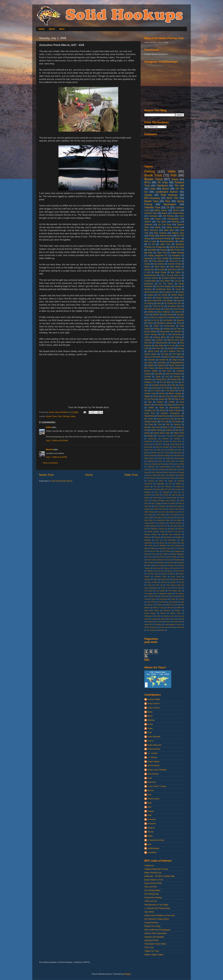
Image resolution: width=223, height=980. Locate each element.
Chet (150, 732)
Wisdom (178, 610)
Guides (147, 264)
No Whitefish (161, 546)
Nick (149, 795)
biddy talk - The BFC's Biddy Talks (160, 876)
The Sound (164, 596)
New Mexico (160, 543)
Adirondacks (152, 439)
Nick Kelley (159, 346)
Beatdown (177, 258)
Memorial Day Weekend (171, 534)
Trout (159, 424)
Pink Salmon (164, 554)
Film (155, 486)
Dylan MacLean (154, 745)
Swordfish (152, 250)
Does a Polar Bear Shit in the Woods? (161, 475)
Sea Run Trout (153, 574)
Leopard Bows (150, 523)
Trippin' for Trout (152, 951)
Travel (178, 289)
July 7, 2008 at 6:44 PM (56, 457)
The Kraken (149, 594)
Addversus (149, 865)
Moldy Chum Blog (152, 926)
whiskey (162, 630)
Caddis (168, 458)
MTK (146, 529)
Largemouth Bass (163, 520)
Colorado (153, 216)
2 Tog (168, 436)
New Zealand (160, 233)
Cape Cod (162, 253)
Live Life (178, 281)
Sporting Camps (178, 579)
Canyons (148, 224)
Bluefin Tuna (151, 201)
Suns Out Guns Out (165, 419)
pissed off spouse (151, 627)
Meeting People (151, 534)
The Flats (178, 588)
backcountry (149, 270)
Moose (156, 396)
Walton (160, 605)
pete (149, 844)
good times (172, 270)
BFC (160, 444)
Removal (171, 563)
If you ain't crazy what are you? (169, 512)
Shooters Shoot (160, 577)
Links (153, 189)
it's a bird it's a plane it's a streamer (161, 317)
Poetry (167, 309)
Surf (179, 419)
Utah (182, 602)
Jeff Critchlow (153, 766)
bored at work (169, 616)
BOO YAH (173, 198)
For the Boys (166, 382)
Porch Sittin (172, 557)
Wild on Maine (170, 357)
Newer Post (46, 475)
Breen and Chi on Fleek (161, 453)
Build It (179, 455)
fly (169, 619)
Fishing (66, 416)
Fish (60, 416)
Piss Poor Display (164, 286)
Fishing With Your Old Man (170, 332)
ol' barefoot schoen (156, 840)
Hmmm (176, 210)
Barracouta (148, 447)
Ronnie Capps (159, 565)
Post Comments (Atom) (62, 481)
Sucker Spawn (150, 354)
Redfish (151, 312)
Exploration (161, 484)
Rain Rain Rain (158, 348)
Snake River (165, 579)
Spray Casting (152, 582)
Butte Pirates (149, 458)
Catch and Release (174, 374)
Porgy (182, 557)
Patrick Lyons (153, 799)
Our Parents (167, 551)
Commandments (165, 467)
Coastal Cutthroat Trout (171, 278)
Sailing (170, 405)
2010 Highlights (178, 436)
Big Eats (148, 253)
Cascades (158, 374)
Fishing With (176, 379)
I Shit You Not (158, 306)
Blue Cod (161, 450)
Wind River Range (152, 610)
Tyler (150, 815)
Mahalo (162, 393)
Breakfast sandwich (165, 323)
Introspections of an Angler (156, 905)
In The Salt (173, 515)
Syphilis (173, 582)
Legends (148, 340)
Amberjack (148, 441)
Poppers (160, 402)
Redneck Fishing (163, 238)
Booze (165, 189)
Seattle (151, 408)
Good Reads (157, 498)
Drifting (157, 329)
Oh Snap (163, 182)
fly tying (161, 270)
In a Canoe (156, 391)
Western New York (152, 427)
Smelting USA (150, 410)
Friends (165, 495)
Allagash (151, 365)
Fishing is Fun (150, 382)
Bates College (163, 258)
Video (73, 416)
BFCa (147, 182)
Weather (156, 315)
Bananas (180, 320)
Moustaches (168, 537)
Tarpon (178, 238)
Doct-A (150, 741)
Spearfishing (149, 416)
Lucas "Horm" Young (157, 786)
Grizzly (155, 388)
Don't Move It (152, 478)
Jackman (171, 518)
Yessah (163, 250)
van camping (151, 630)
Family (147, 486)
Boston (150, 323)
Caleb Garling (179, 458)
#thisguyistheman (177, 363)
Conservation (169, 326)
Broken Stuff (163, 455)
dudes (182, 357)
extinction (151, 360)
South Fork (150, 413)
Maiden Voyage (175, 393)
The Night (177, 354)
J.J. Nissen (152, 757)
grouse (175, 619)
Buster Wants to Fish (154, 880)
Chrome (148, 377)
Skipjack (147, 579)
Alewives (177, 439)
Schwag (178, 286)
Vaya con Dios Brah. (153, 357)
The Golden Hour (175, 591)
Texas (149, 585)
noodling (158, 624)
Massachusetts (161, 343)
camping (154, 619)
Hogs (175, 388)
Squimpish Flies (151, 940)
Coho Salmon (165, 281)
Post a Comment (50, 463)
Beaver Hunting (162, 298)
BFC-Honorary (152, 198)
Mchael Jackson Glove (156, 532)
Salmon (178, 312)
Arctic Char (177, 441)
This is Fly (149, 947)
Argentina (161, 365)
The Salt (179, 185)
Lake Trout (165, 244)
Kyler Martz (149, 520)
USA (168, 424)
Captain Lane (179, 298)
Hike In (164, 334)
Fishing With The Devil (164, 489)
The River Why (152, 596)
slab (172, 627)
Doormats (163, 478)
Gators (147, 498)
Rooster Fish (172, 565)
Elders (161, 481)
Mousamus (149, 284)
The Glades (160, 591)
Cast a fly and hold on (171, 275)
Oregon (161, 399)
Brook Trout (51, 416)
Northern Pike (151, 213)
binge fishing (168, 315)
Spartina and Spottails (154, 937)
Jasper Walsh (153, 762)
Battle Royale (161, 272)
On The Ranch (166, 284)
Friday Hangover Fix (158, 255)
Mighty (147, 396)
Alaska (181, 292)
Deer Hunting (156, 472)
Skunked (148, 289)
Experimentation (167, 241)
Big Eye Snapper (163, 447)
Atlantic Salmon (178, 295)
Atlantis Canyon (175, 365)
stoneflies (181, 627)
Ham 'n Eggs (156, 503)
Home (42, 29)
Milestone (148, 537)
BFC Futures (150, 368)
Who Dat (171, 608)
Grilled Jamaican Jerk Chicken (164, 501)
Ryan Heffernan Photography (157, 930)
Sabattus (150, 571)
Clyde (158, 377)
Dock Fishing (179, 472)
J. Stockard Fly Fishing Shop (157, 908)
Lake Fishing (175, 337)
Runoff (175, 568)
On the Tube (155, 551)
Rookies (181, 348)
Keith (48, 427)
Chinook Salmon (151, 278)
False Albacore (159, 261)
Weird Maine (160, 267)
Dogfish (181, 475)
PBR (170, 399)
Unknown (152, 819)
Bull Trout (167, 371)
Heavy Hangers (160, 506)
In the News (170, 391)
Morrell (49, 449)
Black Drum (149, 450)
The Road (149, 424)
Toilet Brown (163, 599)
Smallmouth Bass (163, 289)
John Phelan (153, 774)
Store (62, 29)
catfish (163, 619)
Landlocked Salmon (167, 192)
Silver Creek (176, 577)
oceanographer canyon (173, 624)
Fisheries (148, 379)
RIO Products (149, 563)
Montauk (157, 537)
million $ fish (179, 433)
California (151, 461)
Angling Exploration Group (156, 869)
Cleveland (151, 467)
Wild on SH (168, 427)
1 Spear (160, 436)
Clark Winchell (154, 737)
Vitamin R (151, 605)
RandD (171, 348)
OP (175, 548)
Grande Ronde (171, 498)
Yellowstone (149, 616)
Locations (159, 340)
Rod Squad (159, 405)
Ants (167, 441)
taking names (173, 227)
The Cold (165, 422)
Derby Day (168, 472)
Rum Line (157, 568)
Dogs (179, 301)
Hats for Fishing (169, 503)
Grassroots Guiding (153, 897)
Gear (146, 306)
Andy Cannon (153, 704)
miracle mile (177, 622)
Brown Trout (153, 179)
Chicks (156, 326)
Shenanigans (175, 408)
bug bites (180, 315)
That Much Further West (155, 944)
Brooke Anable (151, 371)
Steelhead (162, 185)
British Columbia (150, 455)
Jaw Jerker (149, 912)
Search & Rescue (168, 574)
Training (181, 599)
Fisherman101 (154, 749)
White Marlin (175, 267)
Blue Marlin (176, 272)
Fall (170, 484)
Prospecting (177, 560)
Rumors (167, 568)
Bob (180, 450)
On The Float (165, 224)
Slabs (155, 579)
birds (158, 616)
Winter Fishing (157, 430)
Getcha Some (166, 236)
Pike (150, 402)
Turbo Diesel (173, 602)
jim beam (160, 622)
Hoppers (147, 509)
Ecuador (151, 481)
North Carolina (176, 546)
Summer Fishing (174, 264)
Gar (176, 382)
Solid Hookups (169, 195)
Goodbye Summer (159, 385)
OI (168, 207)
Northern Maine (150, 548)
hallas (150, 836)
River (149, 565)
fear (177, 430)
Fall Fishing (168, 216)
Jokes (147, 337)
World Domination (152, 292)
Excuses (177, 377)
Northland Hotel (165, 548)
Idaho (181, 241)
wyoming (148, 258)
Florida (152, 236)
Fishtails (147, 492)
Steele (175, 179)
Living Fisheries (151, 923)
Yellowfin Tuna (152, 207)
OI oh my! (171, 346)
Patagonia (178, 551)
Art (154, 444)
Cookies (178, 467)
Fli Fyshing (149, 303)
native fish (148, 624)
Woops (163, 613)
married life (164, 360)
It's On (152, 244)
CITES (160, 458)
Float (159, 303)
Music (158, 219)
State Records (164, 416)
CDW (179, 323)
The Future (148, 591)
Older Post (131, 475)
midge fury (177, 360)
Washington (170, 204)
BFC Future (176, 250)
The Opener (180, 594)
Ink (180, 391)
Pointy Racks (160, 557)
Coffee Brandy (177, 253)
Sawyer (151, 811)
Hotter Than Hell (160, 509)
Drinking (167, 329)
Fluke (175, 492)
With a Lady (150, 241)
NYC (157, 540)
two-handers (168, 320)
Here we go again (175, 506)
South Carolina (175, 410)
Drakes (172, 478)
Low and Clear (176, 526)
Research (181, 563)
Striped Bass (178, 213)
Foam (157, 495)
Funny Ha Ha (175, 261)
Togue (153, 599)
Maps (172, 529)
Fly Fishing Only (152, 894)
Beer (146, 261)
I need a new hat (175, 509)
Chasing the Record (159, 464)
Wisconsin (167, 610)
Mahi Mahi (169, 230)
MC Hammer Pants (152, 309)
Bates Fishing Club (153, 873)
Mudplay (147, 540)
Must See (166, 396)
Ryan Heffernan (164, 312)
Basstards (177, 368)
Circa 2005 (180, 464)
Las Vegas (177, 520)
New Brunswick (170, 540)
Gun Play (165, 388)
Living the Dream (175, 523)
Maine (165, 213)
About (52, 29)
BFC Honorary (151, 230)
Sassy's (170, 571)
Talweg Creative (151, 422)
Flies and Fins (151, 887)
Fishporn (178, 489)
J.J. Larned (152, 753)
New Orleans (173, 543)
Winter (158, 227)
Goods (173, 385)
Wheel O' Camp (159, 608)
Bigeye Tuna (178, 233)
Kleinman (152, 782)
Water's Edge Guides (154, 955)
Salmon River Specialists (156, 933)
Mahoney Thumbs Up (159, 529)
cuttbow (169, 430)
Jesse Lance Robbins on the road (159, 915)
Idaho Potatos (149, 512)
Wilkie (179, 608)
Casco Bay (170, 461)
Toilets (173, 599)
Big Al (150, 716)
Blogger (127, 974)
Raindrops (161, 563)
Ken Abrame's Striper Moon (157, 919)
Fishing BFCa (161, 379)
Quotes (148, 195)
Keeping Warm (160, 337)
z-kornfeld (152, 852)
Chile (171, 464)
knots (168, 622)
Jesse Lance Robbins (157, 770)
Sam (149, 807)
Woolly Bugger (150, 613)
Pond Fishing (179, 309)
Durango (181, 478)
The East (165, 354)
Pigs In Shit (179, 399)
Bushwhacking (150, 275)
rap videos (149, 363)
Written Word (176, 613)
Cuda (146, 469)
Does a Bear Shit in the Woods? (160, 301)
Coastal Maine (150, 281)
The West (161, 222)
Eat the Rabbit (150, 332)
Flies (168, 201)
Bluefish (171, 450)
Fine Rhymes (166, 486)
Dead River (173, 469)
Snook (162, 410)
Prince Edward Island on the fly (158, 560)
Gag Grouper (176, 495)
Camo (160, 461)
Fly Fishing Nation (152, 890)
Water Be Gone (171, 605)
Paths (146, 554)
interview (150, 622)
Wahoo (147, 267)
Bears (150, 298)
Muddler (179, 537)
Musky (174, 343)
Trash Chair (151, 602)
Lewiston (162, 523)
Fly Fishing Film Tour (173, 303)
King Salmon (159, 264)
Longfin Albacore (151, 526)
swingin (150, 436)
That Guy (159, 585)
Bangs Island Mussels (173, 444)
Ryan (150, 803)
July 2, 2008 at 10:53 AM (57, 441)
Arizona (147, 444)
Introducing (176, 334)
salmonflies (161, 363)
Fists (157, 492)
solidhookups (153, 848)
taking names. (161, 210)
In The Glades (161, 515)
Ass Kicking (162, 295)
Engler (171, 481)
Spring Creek (153, 351)
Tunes (147, 315)
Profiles (172, 402)
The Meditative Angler (164, 594)
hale (182, 619)
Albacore (166, 439)
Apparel (151, 295)
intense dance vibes (162, 433)
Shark (162, 408)
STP (182, 568)
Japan (179, 518)
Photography (173, 219)
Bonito (147, 453)
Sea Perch (180, 571)
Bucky (150, 724)
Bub (172, 455)
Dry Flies (177, 329)
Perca (154, 554)
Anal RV (159, 441)
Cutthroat (162, 469)
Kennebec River (174, 306)
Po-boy (149, 557)
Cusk (153, 469)
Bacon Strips (164, 368)
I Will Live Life (151, 901)
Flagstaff (166, 492)
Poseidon (176, 255)
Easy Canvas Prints (153, 883)
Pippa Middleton (178, 554)
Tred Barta (162, 602)
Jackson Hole (150, 393)
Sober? (148, 222)
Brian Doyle (177, 453)
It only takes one (159, 518)
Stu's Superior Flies (172, 351)
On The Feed (150, 399)
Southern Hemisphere (170, 413)
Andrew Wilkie (154, 699)
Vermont (177, 424)
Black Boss (177, 447)
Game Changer (151, 334)
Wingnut (151, 828)
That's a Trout (166, 588)
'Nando (151, 832)
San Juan (160, 571)
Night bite (177, 396)
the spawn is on (169, 292)
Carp (146, 326)
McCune (181, 529)
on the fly (155, 320)
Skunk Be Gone (177, 247)
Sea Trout (180, 405)
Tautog (182, 582)
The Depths (176, 422)
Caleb (150, 728)
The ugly (174, 596)
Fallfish (178, 484)
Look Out (164, 526)
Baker (150, 712)
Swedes (164, 582)
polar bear (164, 627)
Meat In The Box (175, 532)
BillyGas (151, 720)
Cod (167, 377)
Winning (176, 222)
